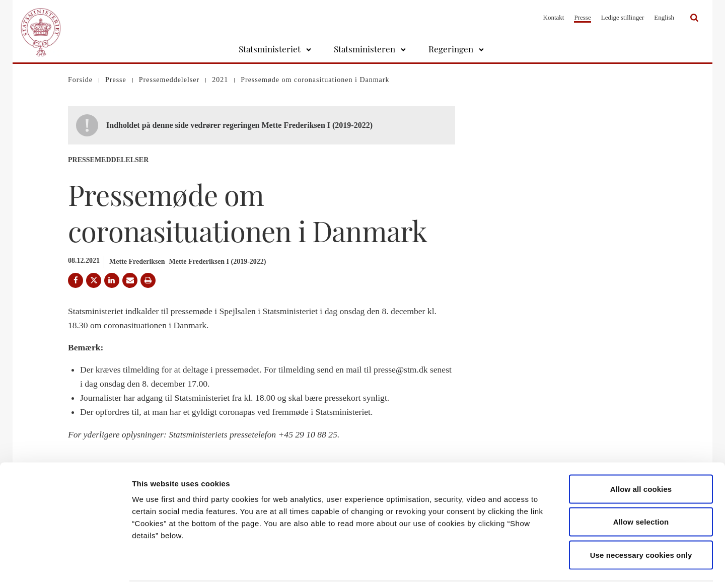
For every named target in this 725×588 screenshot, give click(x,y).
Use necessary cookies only (641, 522)
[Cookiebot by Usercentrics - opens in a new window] (65, 568)
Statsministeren (365, 49)
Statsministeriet (270, 49)
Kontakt (554, 17)
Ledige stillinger (623, 17)
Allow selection (641, 489)
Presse (582, 17)
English (664, 17)
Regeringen (451, 49)
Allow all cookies (641, 456)
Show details (528, 568)
